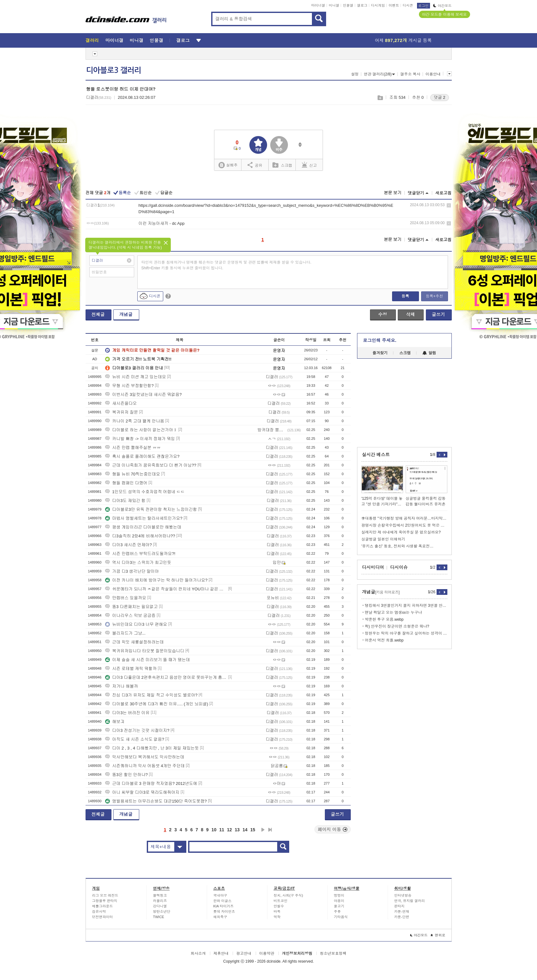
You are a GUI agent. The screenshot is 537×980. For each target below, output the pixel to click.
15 (253, 830)
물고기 (339, 906)
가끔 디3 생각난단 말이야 (132, 571)
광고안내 (244, 953)
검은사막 (99, 911)
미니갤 (334, 5)
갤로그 (362, 5)
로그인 (424, 6)
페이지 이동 (333, 829)
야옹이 (339, 901)
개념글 (126, 314)
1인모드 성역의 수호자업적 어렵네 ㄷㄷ (145, 492)
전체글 (98, 314)
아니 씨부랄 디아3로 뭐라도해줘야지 (142, 792)
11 (222, 830)
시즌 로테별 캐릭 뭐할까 (131, 669)
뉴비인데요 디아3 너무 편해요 (136, 624)
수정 (383, 314)
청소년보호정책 (333, 953)
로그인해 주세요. (380, 340)
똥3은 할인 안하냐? (126, 775)
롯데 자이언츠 (224, 911)
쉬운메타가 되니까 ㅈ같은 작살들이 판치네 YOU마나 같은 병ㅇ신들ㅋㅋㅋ (166, 589)
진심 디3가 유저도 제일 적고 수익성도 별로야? (151, 695)
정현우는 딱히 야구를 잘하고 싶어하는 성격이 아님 (406, 633)
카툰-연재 (402, 911)
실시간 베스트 (376, 455)
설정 (355, 74)
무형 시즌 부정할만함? (129, 386)
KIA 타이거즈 (224, 906)
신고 (309, 165)
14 (245, 830)
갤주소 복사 (410, 74)
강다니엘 (160, 906)
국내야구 (220, 895)
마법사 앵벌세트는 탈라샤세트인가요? (144, 518)
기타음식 (341, 917)
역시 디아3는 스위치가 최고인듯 (138, 562)
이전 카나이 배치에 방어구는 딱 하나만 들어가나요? (156, 580)
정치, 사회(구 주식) (289, 895)
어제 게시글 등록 (403, 40)
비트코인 (281, 901)
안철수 (279, 906)
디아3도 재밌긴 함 (125, 501)
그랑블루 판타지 (105, 901)
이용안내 (433, 74)
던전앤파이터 (103, 917)
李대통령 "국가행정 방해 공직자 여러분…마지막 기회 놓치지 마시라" (404, 518)
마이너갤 (318, 5)
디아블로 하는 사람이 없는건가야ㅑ (141, 430)
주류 (337, 911)
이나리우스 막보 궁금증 (130, 615)
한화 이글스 (223, 901)
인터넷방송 (403, 895)
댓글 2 (440, 97)
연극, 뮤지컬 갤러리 (410, 901)
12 (230, 830)
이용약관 (267, 953)
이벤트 (394, 5)
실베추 (228, 165)
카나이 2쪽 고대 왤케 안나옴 (135, 421)
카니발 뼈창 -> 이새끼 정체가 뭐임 (140, 439)
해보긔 (115, 722)
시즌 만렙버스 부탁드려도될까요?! (140, 554)
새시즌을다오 (121, 403)
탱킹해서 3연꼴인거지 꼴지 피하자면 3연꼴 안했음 (406, 606)
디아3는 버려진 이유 (127, 713)
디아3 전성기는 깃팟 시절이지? (137, 730)
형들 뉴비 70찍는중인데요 (133, 474)
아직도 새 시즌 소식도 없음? (135, 739)
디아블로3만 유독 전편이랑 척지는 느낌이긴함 (151, 509)
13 (237, 830)
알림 (429, 353)
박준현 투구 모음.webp (384, 619)
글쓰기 (439, 314)
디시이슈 (399, 567)
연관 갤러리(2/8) (379, 74)
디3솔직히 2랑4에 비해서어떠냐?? (140, 536)
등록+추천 (434, 296)
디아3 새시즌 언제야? (128, 545)
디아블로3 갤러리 (114, 70)
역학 (277, 917)
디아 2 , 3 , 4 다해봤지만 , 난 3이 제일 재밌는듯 (152, 748)
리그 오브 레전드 (105, 895)
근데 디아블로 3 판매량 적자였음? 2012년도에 (151, 783)
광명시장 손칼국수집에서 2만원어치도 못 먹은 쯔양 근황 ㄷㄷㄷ (404, 525)
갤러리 (92, 40)
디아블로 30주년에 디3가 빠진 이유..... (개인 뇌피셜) (157, 704)
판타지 (400, 906)
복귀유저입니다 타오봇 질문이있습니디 (145, 651)
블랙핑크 (160, 895)
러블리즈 (160, 901)
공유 (255, 165)
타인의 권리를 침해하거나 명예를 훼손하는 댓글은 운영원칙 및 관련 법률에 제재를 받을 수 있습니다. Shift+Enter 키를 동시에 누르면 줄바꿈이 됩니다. (227, 265)
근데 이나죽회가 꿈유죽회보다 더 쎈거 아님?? (151, 465)
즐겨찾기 (380, 353)
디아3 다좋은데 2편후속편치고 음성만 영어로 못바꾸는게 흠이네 (166, 677)
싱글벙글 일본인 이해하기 (383, 539)
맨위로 (438, 935)
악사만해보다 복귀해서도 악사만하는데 (145, 757)
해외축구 (220, 917)
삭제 (449, 205)
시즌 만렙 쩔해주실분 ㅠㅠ (133, 448)
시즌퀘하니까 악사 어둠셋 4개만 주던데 (145, 766)
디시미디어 (373, 567)
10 (214, 830)
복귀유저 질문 (122, 412)
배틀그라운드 (103, 906)
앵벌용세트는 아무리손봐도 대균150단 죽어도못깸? (156, 801)
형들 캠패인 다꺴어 (126, 483)
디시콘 (408, 5)
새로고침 (444, 193)
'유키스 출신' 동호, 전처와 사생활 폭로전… (398, 546)
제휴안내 (221, 953)
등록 (405, 296)
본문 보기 (393, 193)
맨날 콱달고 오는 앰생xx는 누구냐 (394, 612)
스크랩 (380, 98)
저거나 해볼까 (122, 686)
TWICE (159, 917)
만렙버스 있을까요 (126, 598)
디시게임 (378, 5)
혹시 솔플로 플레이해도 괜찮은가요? (142, 456)
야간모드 (442, 6)
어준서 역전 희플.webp (384, 640)
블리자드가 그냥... (125, 633)
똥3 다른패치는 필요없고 (131, 607)
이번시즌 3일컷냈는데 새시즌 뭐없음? (143, 394)
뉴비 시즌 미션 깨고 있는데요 (135, 377)
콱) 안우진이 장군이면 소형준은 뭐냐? (397, 626)
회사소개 (198, 953)
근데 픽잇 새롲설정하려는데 (134, 642)
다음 (263, 830)
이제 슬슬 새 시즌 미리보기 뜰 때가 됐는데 (147, 660)
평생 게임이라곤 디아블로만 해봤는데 (143, 527)
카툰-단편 (402, 917)
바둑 (277, 911)
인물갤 (348, 5)
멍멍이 (339, 895)
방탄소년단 (162, 911)
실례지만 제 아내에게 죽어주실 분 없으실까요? (401, 532)
